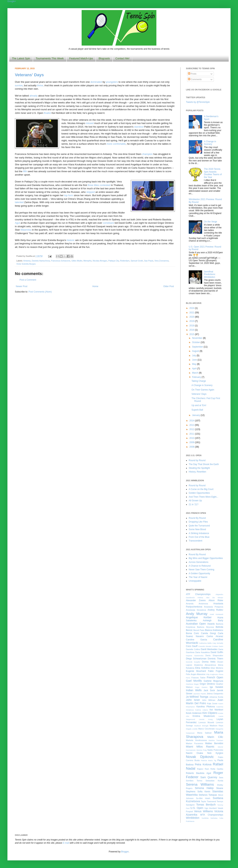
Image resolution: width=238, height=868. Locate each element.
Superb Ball (197, 410)
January (196, 415)
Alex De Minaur (215, 598)
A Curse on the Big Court (201, 489)
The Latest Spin (21, 58)
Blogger (125, 852)
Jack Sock (209, 690)
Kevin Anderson (194, 713)
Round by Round (197, 460)
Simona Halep (204, 788)
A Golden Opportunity (199, 573)
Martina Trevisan (216, 740)
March (196, 373)
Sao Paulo (149, 261)
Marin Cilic (215, 737)
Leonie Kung (206, 719)
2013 (192, 425)
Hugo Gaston (201, 687)
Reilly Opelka (217, 769)
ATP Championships (198, 594)
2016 (192, 330)
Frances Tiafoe (198, 678)
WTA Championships (212, 815)
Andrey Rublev (215, 610)
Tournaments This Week (50, 58)
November (198, 338)
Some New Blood (197, 529)
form (71, 195)
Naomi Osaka (194, 753)
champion (147, 154)
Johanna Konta (216, 697)
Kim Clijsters (210, 713)
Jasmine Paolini (200, 694)
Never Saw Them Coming (201, 570)
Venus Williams (204, 811)
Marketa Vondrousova (196, 740)
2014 (192, 421)
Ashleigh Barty (213, 621)
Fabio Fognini (216, 671)
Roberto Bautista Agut (198, 773)
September (198, 347)
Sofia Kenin (204, 792)
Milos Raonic (206, 747)
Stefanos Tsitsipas (208, 795)
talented (19, 202)
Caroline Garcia (196, 640)
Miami (189, 747)
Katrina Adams (202, 710)
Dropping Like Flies (198, 522)
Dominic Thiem (215, 659)
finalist (47, 113)
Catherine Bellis (205, 643)
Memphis (88, 261)
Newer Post (22, 286)
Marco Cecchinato (206, 729)
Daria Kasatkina (202, 652)
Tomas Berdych (206, 805)
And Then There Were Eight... (204, 497)
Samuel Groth (137, 261)
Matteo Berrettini (214, 743)
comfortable (119, 144)
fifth (25, 171)
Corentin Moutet (205, 646)
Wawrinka (26, 230)
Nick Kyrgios (215, 753)
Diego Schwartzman (196, 659)
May (194, 364)
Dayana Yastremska (195, 656)
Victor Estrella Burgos (26, 264)
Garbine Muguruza (213, 681)
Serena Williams (200, 784)
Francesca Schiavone (61, 261)
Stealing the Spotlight (199, 468)
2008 (192, 447)
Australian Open (196, 624)
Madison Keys (216, 726)
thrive (40, 85)
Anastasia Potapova (214, 607)
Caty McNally (218, 643)
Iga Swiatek (216, 687)
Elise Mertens (217, 668)
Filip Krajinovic (212, 674)
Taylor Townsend (208, 801)
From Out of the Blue (199, 537)
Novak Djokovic (200, 757)
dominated (96, 82)
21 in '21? (194, 504)
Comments (195, 79)
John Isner (193, 700)
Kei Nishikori (216, 710)
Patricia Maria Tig (209, 760)
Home (95, 286)
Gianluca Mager (192, 684)
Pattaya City (114, 261)
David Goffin (217, 652)
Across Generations (198, 562)
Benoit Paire (199, 630)
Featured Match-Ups (81, 58)
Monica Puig (202, 750)
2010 (192, 438)
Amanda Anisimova (197, 604)
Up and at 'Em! (199, 405)
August (196, 351)
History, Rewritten (197, 472)
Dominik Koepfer (193, 662)
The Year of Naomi (198, 577)
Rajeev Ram (203, 769)
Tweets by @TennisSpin (198, 102)
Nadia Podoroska (215, 750)
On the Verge (211, 222)
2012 (192, 429)
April (195, 369)
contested (105, 185)
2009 (192, 442)
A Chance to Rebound (200, 566)
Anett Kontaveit (216, 614)
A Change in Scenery (210, 143)
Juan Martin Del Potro (205, 702)
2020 (192, 317)
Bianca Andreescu (214, 630)
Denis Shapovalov (214, 655)
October (196, 342)
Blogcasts (104, 58)
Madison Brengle (201, 726)
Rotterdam (125, 261)
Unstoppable (195, 581)
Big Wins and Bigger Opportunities (206, 558)
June (195, 360)
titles (96, 185)
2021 (192, 313)
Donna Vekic (209, 662)
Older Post (169, 286)
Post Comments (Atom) (40, 292)
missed (90, 123)
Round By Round (197, 518)
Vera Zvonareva (162, 261)
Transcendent (196, 541)
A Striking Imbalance (199, 533)
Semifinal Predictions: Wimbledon (210, 274)
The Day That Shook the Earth (204, 464)
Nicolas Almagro (100, 261)
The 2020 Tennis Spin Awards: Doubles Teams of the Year (213, 173)
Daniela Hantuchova (41, 261)
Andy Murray (197, 614)
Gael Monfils (194, 681)
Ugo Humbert (210, 808)
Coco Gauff (192, 646)
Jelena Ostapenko (215, 694)
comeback (108, 223)
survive (19, 85)
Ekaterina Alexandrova (205, 665)
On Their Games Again (203, 390)
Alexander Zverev (196, 600)
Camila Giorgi (208, 633)
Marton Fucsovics (195, 743)
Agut (17, 223)
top (66, 195)
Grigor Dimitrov (207, 684)
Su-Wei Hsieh (203, 798)
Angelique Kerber (199, 617)
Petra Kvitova (203, 764)
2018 (192, 326)
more (109, 144)
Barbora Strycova (205, 627)
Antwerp (27, 261)
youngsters (112, 82)
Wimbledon (193, 818)
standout (139, 127)
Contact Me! (122, 58)
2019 (192, 321)
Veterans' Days (29, 75)
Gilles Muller (77, 261)
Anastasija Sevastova (196, 610)
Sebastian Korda (214, 781)
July (194, 356)
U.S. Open (197, 808)
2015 (192, 334)
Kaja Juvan (212, 703)
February (197, 377)
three (90, 185)
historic (71, 240)
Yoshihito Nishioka (209, 818)
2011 (192, 434)
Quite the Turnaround (199, 526)
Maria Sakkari (204, 733)
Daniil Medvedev (209, 649)
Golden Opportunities (199, 493)
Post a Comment (28, 280)
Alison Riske (216, 600)
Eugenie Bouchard (196, 671)
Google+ (12, 1)
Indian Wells (194, 690)
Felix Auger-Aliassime (196, 674)
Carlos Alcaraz (215, 636)
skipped (90, 192)
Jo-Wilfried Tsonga (197, 697)
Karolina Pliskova (206, 707)
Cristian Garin (218, 646)
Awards (211, 624)
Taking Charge (199, 381)
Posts (192, 74)
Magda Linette (192, 729)
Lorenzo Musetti (206, 722)
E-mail (66, 843)
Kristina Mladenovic (204, 716)
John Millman (209, 700)
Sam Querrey (209, 777)
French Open (215, 677)
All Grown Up (195, 501)
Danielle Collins (193, 649)
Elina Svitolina (202, 668)
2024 (192, 308)
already (34, 96)
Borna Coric (193, 633)
